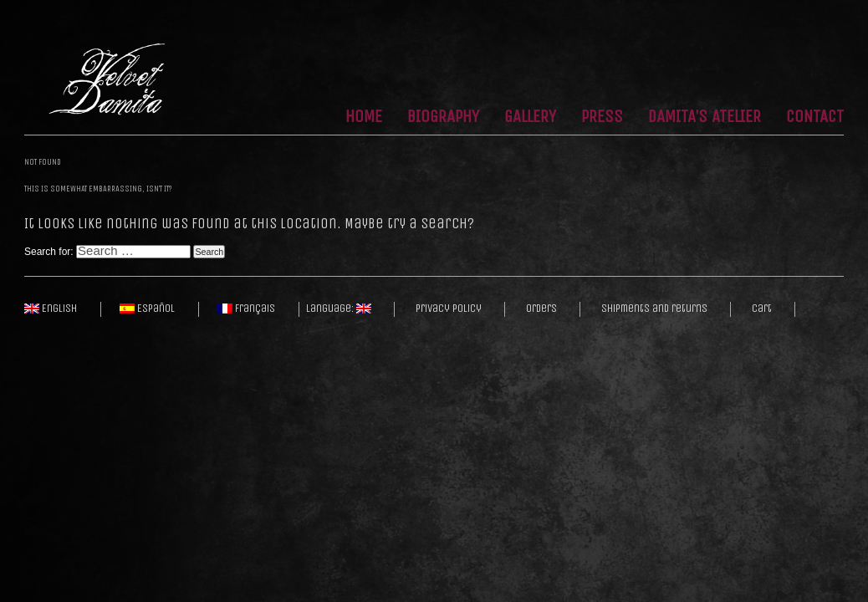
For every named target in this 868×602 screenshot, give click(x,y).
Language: (339, 309)
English (51, 309)
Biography (443, 117)
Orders (541, 309)
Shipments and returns (654, 309)
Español (147, 309)
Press (602, 117)
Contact (815, 117)
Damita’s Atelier (705, 117)
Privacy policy (449, 309)
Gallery (530, 117)
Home (364, 117)
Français (246, 309)
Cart (762, 309)
